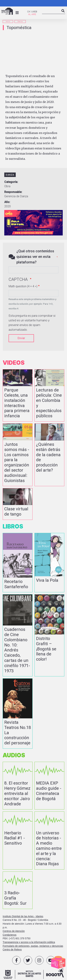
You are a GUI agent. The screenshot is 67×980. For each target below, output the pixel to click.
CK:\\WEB (32, 12)
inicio (8, 21)
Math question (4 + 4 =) (23, 286)
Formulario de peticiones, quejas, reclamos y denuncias (33, 946)
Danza (20, 21)
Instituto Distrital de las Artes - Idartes (23, 916)
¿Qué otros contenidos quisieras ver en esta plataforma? (35, 257)
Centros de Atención (14, 931)
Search (63, 14)
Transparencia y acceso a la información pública (29, 942)
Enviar (21, 338)
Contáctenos (10, 935)
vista (18, 395)
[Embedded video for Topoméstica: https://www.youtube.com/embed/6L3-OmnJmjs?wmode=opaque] (34, 52)
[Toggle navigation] (17, 13)
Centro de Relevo (12, 950)
